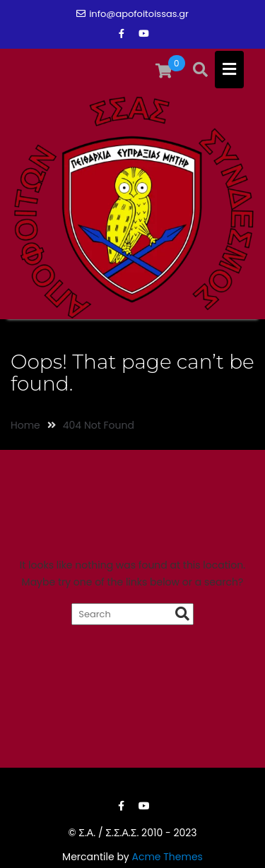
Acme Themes (167, 857)
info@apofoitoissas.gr (132, 14)
